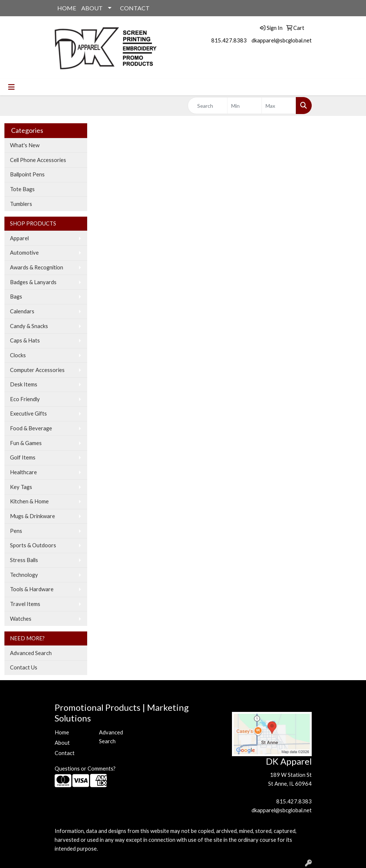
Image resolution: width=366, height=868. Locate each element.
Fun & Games (26, 443)
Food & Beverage (31, 428)
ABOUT (92, 8)
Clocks (18, 355)
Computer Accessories (37, 370)
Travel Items (25, 604)
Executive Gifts (28, 414)
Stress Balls (24, 560)
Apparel (19, 238)
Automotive (24, 253)
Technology (24, 575)
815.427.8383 (229, 40)
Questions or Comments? (85, 769)
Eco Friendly (25, 399)
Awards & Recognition (37, 267)
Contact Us (24, 667)
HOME (67, 8)
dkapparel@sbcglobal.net (282, 40)
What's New (25, 145)
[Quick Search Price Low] (244, 106)
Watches (21, 619)
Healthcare (23, 472)
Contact (65, 753)
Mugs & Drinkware (33, 516)
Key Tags (21, 487)
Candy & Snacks (29, 326)
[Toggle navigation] (11, 87)
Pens (16, 531)
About (62, 743)
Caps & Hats (25, 340)
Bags (16, 297)
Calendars (22, 311)
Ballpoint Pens (27, 174)
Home (62, 732)
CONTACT (135, 8)
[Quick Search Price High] (279, 106)
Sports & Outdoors (33, 545)
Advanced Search (31, 653)
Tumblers (21, 204)
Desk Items (24, 384)
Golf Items (23, 457)
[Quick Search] (208, 106)
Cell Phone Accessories (38, 160)
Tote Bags (22, 189)
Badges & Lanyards (33, 282)
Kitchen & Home (29, 501)
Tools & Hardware (32, 589)
